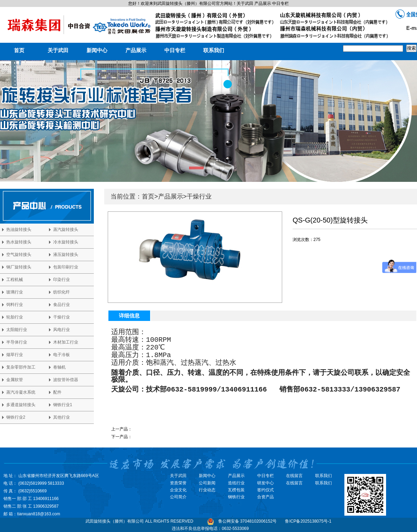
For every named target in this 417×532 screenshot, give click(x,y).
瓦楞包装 (236, 490)
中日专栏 (175, 50)
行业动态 (207, 490)
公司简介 (178, 497)
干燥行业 (199, 196)
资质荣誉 (178, 483)
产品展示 (136, 50)
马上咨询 (301, 247)
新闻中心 (97, 50)
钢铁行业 (236, 497)
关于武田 (58, 50)
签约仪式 (265, 490)
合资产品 (265, 497)
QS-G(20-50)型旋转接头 (154, 437)
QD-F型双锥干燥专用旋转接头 (160, 429)
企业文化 (178, 490)
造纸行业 (236, 483)
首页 (19, 50)
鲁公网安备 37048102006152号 (248, 521)
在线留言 (294, 483)
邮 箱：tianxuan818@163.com (32, 514)
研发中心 (265, 483)
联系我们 (214, 50)
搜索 (411, 48)
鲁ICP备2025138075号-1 (308, 521)
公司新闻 (207, 483)
